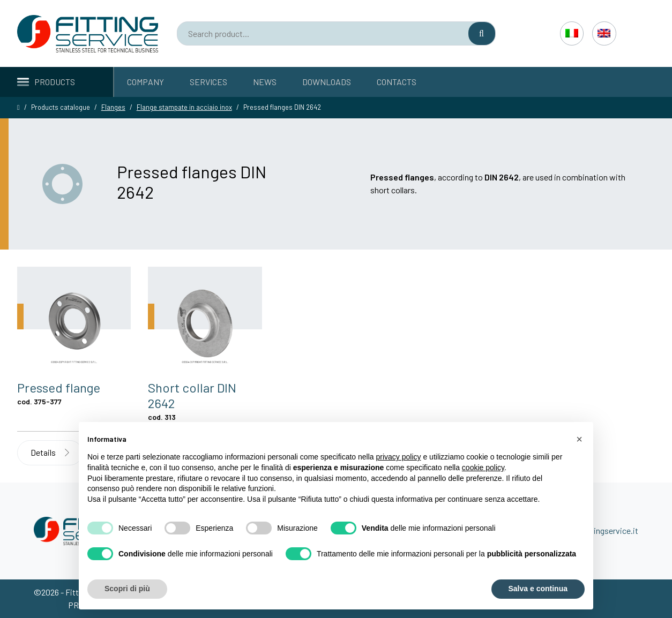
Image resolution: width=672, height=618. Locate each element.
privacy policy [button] (399, 457)
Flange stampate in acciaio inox (184, 107)
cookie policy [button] (483, 468)
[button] (579, 439)
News (265, 82)
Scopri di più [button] (127, 589)
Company (145, 82)
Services (208, 82)
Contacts (397, 82)
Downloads (327, 82)
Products (46, 82)
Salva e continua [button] (538, 589)
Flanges (113, 107)
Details (50, 452)
